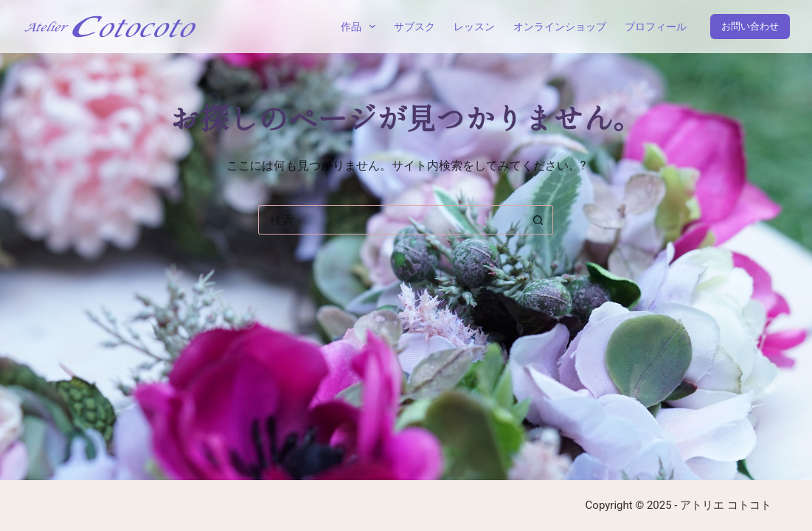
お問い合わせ (750, 26)
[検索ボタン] (538, 220)
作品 (361, 27)
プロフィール (656, 27)
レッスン (474, 27)
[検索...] (391, 220)
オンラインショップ (560, 27)
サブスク (414, 27)
